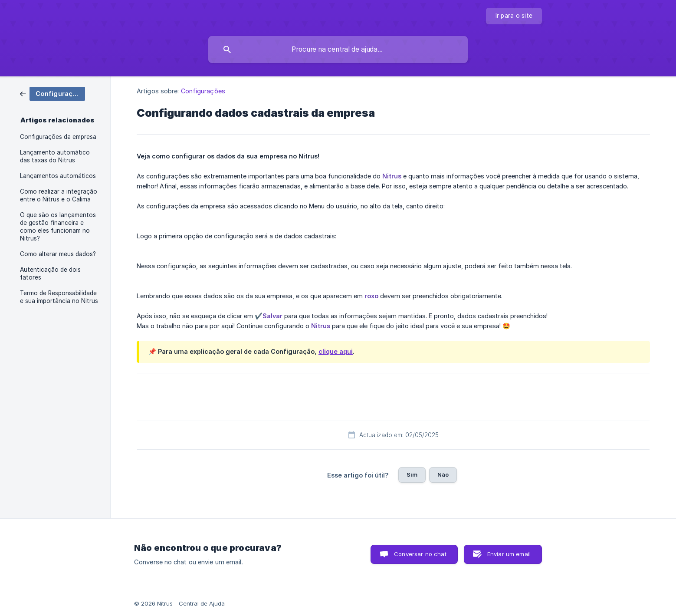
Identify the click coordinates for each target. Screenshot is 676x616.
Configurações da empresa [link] (58, 137)
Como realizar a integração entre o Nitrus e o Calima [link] (59, 195)
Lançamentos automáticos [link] (58, 176)
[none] (514, 16)
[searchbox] (338, 49)
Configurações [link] (203, 91)
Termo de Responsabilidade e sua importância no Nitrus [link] (59, 297)
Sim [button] (412, 474)
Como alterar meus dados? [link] (58, 254)
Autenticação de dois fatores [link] (50, 273)
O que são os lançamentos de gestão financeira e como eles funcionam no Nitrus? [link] (58, 227)
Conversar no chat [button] (420, 554)
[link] (53, 93)
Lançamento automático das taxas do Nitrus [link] (55, 156)
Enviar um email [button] (509, 554)
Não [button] (443, 474)
